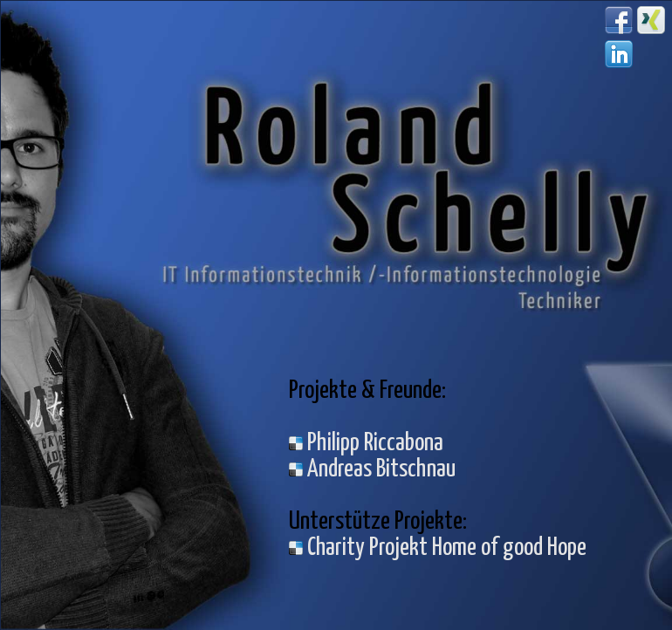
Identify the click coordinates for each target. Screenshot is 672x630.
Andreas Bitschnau (372, 469)
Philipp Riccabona (366, 443)
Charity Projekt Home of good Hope (438, 548)
